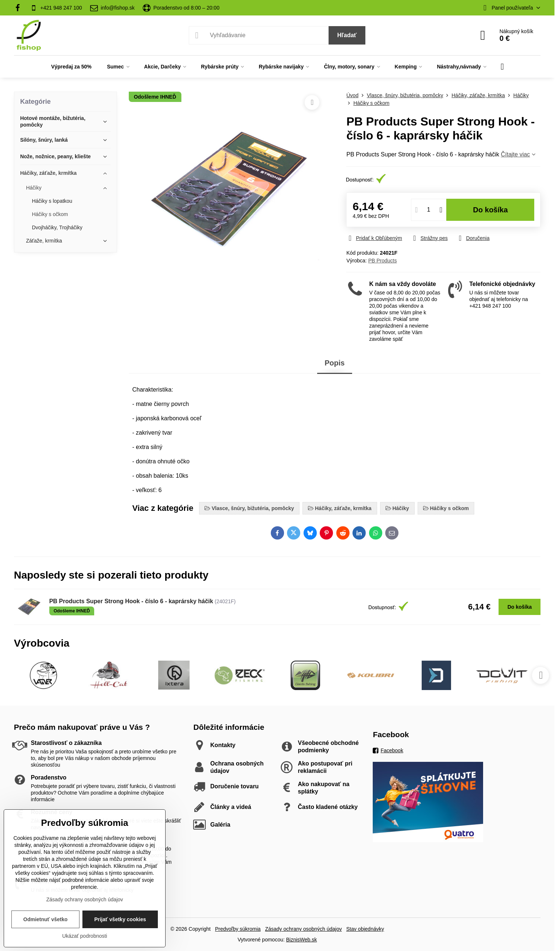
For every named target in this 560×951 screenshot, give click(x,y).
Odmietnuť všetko (45, 919)
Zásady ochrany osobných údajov (303, 929)
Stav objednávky (365, 929)
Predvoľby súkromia (238, 929)
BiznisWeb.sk (301, 940)
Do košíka (491, 210)
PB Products (383, 261)
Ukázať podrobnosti (85, 936)
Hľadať (347, 35)
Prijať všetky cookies (120, 919)
